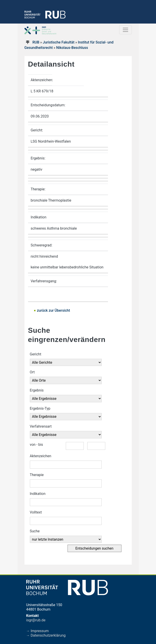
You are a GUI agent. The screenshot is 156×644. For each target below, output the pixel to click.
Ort (32, 372)
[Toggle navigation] (125, 30)
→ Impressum (37, 631)
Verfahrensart (41, 426)
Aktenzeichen (41, 456)
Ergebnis (37, 390)
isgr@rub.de (36, 620)
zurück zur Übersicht (54, 310)
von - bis (36, 445)
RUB (36, 42)
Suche (35, 531)
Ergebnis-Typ (40, 408)
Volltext (36, 512)
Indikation (38, 494)
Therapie (37, 475)
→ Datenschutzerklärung (46, 635)
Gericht (36, 354)
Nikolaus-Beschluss (72, 48)
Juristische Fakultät (59, 42)
